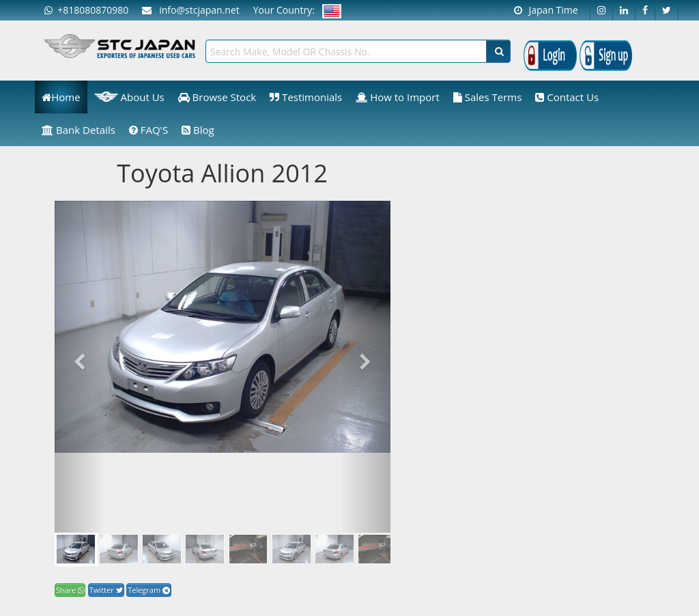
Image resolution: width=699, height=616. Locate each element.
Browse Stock (217, 97)
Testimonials (306, 97)
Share (70, 590)
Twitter (106, 590)
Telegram (149, 590)
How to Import (398, 97)
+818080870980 (86, 10)
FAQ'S (148, 130)
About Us (129, 97)
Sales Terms (488, 97)
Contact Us (567, 97)
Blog (198, 130)
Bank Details (79, 130)
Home (61, 97)
